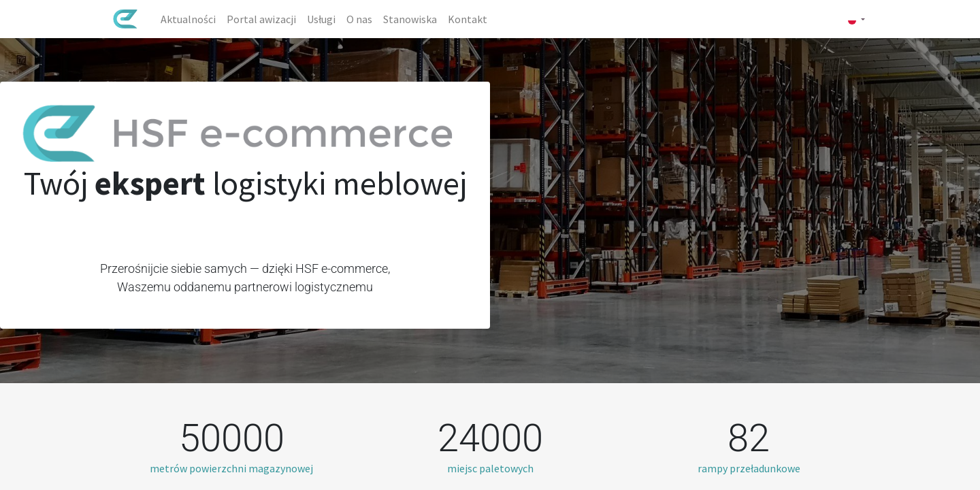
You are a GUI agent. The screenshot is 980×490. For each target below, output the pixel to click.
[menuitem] (189, 19)
